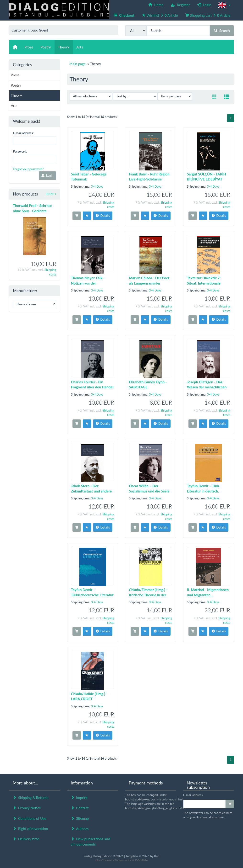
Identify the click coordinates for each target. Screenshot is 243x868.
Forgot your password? (28, 169)
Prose (15, 75)
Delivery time (26, 839)
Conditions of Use (29, 818)
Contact (80, 808)
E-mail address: (23, 133)
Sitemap (80, 818)
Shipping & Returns (30, 798)
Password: (20, 151)
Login (47, 175)
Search (222, 31)
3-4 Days (97, 186)
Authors (80, 829)
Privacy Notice (27, 808)
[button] (224, 5)
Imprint (79, 798)
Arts (14, 106)
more (51, 194)
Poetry (16, 85)
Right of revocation (30, 829)
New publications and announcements (91, 841)
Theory (16, 95)
